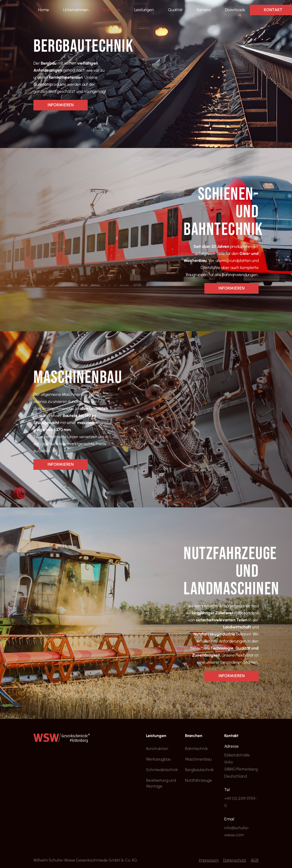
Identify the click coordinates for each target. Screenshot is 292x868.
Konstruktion (157, 749)
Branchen (111, 10)
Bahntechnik (196, 749)
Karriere (204, 10)
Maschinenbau (198, 759)
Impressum (209, 860)
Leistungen (144, 10)
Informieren (61, 105)
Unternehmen (76, 10)
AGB (255, 860)
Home (44, 10)
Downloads (235, 10)
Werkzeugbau (158, 759)
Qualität (175, 10)
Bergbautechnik (199, 770)
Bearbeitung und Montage (161, 783)
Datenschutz (235, 860)
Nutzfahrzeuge (198, 780)
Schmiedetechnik (162, 770)
